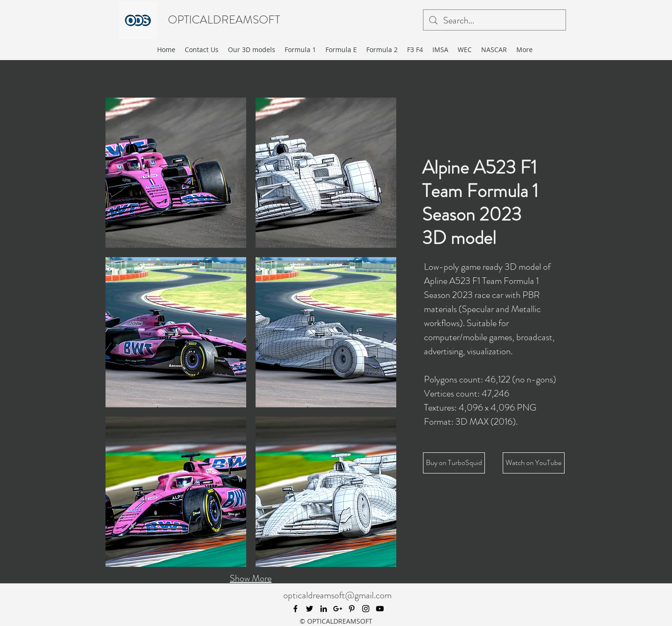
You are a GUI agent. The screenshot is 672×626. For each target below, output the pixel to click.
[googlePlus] (338, 609)
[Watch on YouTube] (534, 463)
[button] (176, 173)
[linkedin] (324, 609)
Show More (251, 578)
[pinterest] (352, 609)
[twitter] (310, 609)
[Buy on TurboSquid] (454, 463)
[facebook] (295, 609)
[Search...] (495, 21)
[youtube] (380, 609)
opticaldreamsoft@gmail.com (337, 595)
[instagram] (366, 609)
